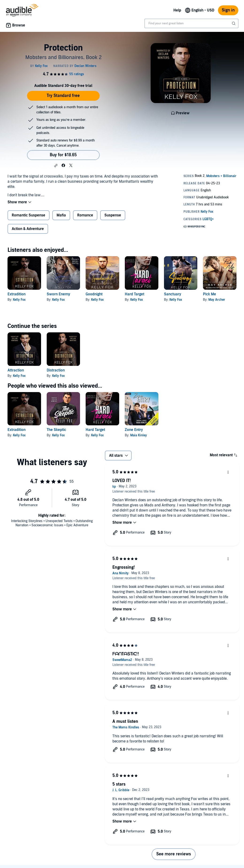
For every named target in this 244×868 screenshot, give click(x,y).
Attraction (16, 370)
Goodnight (94, 294)
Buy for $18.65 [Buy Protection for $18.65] (63, 155)
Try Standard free (63, 96)
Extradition (17, 294)
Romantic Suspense (29, 215)
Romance (85, 215)
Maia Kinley (139, 435)
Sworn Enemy (58, 294)
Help (177, 10)
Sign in (228, 10)
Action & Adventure (28, 229)
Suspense (113, 215)
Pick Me (210, 294)
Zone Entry (134, 430)
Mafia (61, 215)
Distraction (56, 370)
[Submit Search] (234, 23)
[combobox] (191, 23)
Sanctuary (173, 294)
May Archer (217, 300)
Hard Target (135, 294)
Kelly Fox (19, 300)
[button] (56, 166)
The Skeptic (56, 430)
